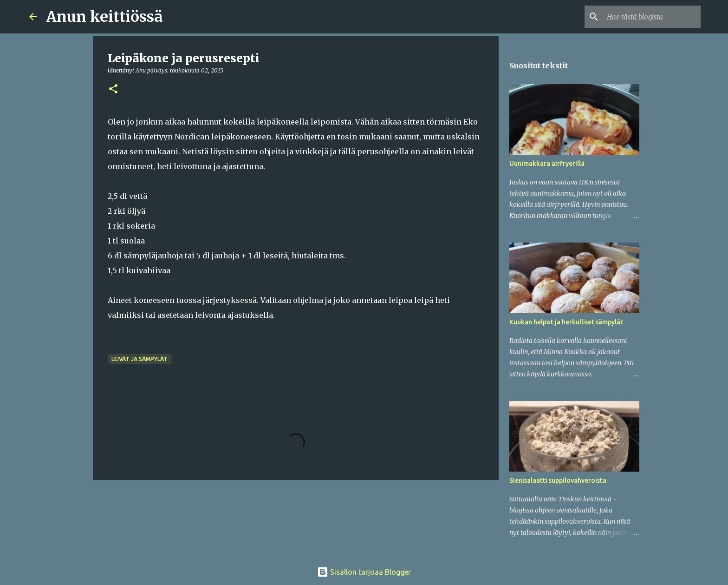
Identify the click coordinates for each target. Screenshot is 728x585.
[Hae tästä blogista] (652, 17)
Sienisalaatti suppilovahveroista (558, 480)
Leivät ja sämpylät (140, 359)
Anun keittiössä (104, 17)
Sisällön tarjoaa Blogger (364, 572)
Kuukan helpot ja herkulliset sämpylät (566, 322)
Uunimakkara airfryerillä (547, 164)
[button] (113, 89)
